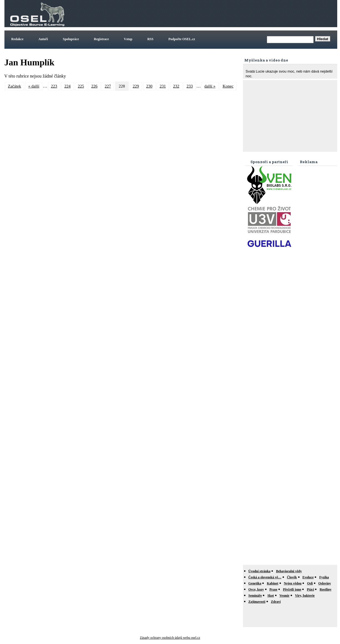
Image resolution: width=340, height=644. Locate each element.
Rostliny (325, 589)
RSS (150, 39)
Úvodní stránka (260, 571)
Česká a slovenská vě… (265, 577)
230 (149, 86)
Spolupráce (71, 39)
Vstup (128, 39)
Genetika (255, 583)
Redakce (17, 39)
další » (210, 86)
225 (81, 86)
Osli (310, 583)
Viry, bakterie (305, 596)
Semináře (255, 596)
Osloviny (325, 583)
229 (136, 86)
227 (108, 86)
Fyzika (324, 577)
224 (68, 86)
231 (163, 86)
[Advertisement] (235, 14)
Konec (228, 86)
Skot (271, 596)
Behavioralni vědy (289, 571)
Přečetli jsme (292, 589)
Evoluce (308, 577)
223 (54, 86)
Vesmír (285, 596)
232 (176, 86)
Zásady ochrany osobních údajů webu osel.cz (170, 638)
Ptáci (310, 589)
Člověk (292, 577)
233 (190, 86)
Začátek (15, 86)
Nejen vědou (293, 583)
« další (34, 86)
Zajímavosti (257, 602)
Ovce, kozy (256, 589)
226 (94, 86)
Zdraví (276, 602)
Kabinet (272, 583)
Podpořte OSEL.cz (182, 39)
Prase (274, 589)
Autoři (43, 39)
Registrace (102, 39)
